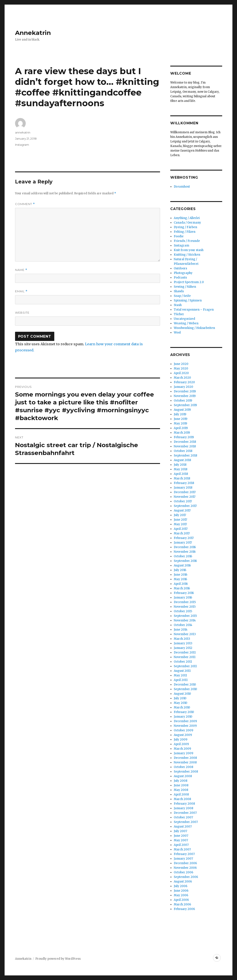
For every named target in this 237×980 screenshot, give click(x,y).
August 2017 (182, 511)
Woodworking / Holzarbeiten (194, 328)
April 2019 (181, 428)
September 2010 (185, 689)
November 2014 (185, 620)
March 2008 (182, 799)
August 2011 (182, 671)
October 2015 (183, 611)
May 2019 (180, 423)
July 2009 (181, 740)
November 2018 (185, 446)
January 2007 (183, 859)
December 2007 (185, 813)
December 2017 (185, 492)
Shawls (179, 291)
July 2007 (180, 831)
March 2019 (182, 433)
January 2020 (183, 387)
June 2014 (181, 630)
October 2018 (183, 451)
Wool (177, 333)
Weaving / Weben (186, 323)
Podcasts (180, 278)
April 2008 (181, 794)
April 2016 (181, 584)
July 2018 (180, 465)
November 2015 (185, 607)
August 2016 (182, 565)
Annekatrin (33, 33)
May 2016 (180, 579)
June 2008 (181, 785)
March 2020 (182, 378)
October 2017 (183, 501)
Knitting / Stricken (187, 255)
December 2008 (185, 758)
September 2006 (186, 877)
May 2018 (181, 469)
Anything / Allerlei (187, 218)
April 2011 (181, 680)
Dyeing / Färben (185, 227)
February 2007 (184, 854)
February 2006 (184, 909)
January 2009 (183, 753)
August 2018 (182, 460)
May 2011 (180, 675)
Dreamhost (182, 187)
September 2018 (185, 456)
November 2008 (185, 762)
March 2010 (182, 707)
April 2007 (181, 845)
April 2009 (181, 744)
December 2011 (185, 652)
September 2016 (185, 561)
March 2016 (182, 588)
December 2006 (185, 863)
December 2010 (185, 685)
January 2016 (183, 598)
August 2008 (183, 776)
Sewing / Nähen (185, 287)
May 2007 (181, 840)
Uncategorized (184, 319)
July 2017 (180, 515)
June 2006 (181, 891)
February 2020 (184, 382)
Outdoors (180, 268)
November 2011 (185, 657)
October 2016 (183, 556)
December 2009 (185, 721)
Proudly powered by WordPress (58, 959)
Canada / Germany (187, 223)
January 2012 (183, 648)
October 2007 (183, 817)
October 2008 (183, 767)
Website (22, 313)
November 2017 (185, 497)
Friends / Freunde (187, 241)
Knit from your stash (189, 250)
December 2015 (185, 602)
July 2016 (180, 570)
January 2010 (183, 717)
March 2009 (182, 749)
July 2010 (180, 698)
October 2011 (183, 662)
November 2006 (185, 868)
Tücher (179, 314)
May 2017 (180, 524)
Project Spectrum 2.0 (189, 282)
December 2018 (185, 442)
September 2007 (186, 822)
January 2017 (183, 543)
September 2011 (185, 666)
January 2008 (183, 808)
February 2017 (184, 538)
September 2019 (185, 405)
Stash (178, 305)
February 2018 (184, 483)
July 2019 (180, 414)
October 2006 (183, 872)
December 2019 (185, 391)
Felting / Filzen (185, 232)
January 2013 (183, 643)
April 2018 (181, 474)
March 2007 (182, 849)
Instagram (22, 145)
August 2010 (182, 694)
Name (21, 270)
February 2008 (184, 804)
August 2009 (183, 735)
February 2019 (184, 437)
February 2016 (184, 593)
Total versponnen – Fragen (194, 310)
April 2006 (181, 900)
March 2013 (182, 639)
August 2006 (183, 882)
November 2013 (185, 634)
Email (21, 291)
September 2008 (186, 772)
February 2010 (184, 712)
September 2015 (185, 616)
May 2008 (181, 790)
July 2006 (181, 886)
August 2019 (182, 410)
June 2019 (181, 419)
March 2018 (182, 478)
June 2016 (181, 575)
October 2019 (183, 401)
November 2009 (185, 726)
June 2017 (180, 520)
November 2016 (185, 552)
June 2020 (181, 364)
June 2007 (181, 836)
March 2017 (182, 533)
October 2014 (183, 625)
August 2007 (183, 827)
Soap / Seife (182, 296)
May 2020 (181, 369)
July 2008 (181, 781)
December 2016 (185, 547)
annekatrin (23, 132)
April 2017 (181, 529)
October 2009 (183, 730)
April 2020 (181, 373)
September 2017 (185, 506)
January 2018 (183, 488)
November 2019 (185, 396)
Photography (183, 273)
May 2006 (181, 895)
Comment (25, 204)
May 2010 (181, 703)
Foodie (179, 236)
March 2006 (182, 904)
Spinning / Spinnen (188, 300)
